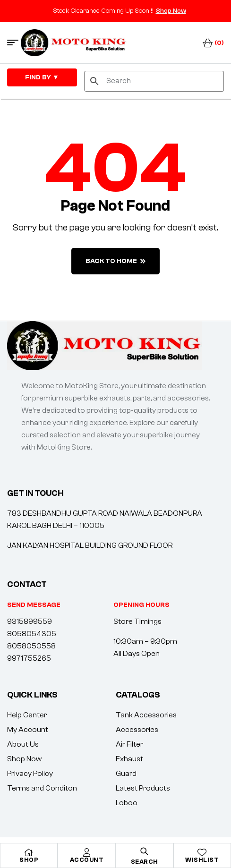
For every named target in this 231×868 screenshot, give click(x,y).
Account (87, 860)
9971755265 (29, 658)
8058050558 (31, 646)
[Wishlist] (202, 852)
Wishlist (202, 860)
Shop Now (171, 11)
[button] (141, 605)
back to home (115, 261)
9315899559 (30, 621)
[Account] (86, 852)
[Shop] (29, 852)
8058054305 (32, 634)
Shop (29, 860)
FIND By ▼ (42, 77)
